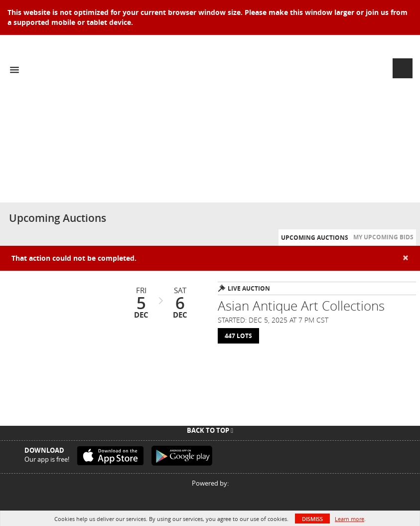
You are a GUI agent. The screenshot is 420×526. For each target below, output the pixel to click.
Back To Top (210, 430)
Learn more (350, 519)
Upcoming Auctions (315, 238)
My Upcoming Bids (383, 237)
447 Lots (238, 336)
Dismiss (312, 519)
